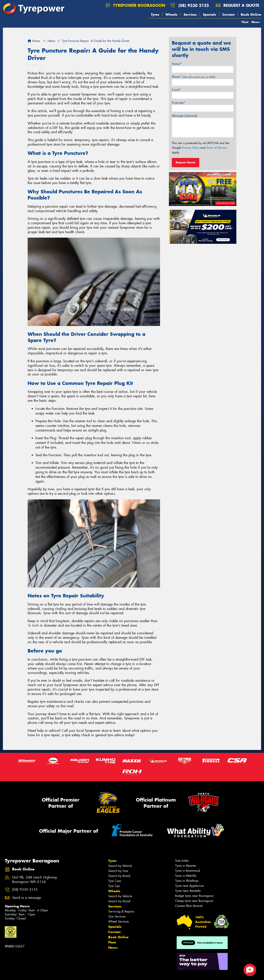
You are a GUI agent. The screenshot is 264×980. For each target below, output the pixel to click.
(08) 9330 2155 (194, 5)
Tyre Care (115, 881)
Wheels (171, 14)
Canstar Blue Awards (189, 906)
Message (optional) (184, 116)
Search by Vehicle (120, 866)
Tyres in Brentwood (188, 871)
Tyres (155, 14)
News (255, 22)
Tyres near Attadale (188, 891)
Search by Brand (119, 876)
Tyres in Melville (186, 876)
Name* (177, 64)
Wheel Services (118, 922)
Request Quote (186, 162)
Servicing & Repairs (121, 911)
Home (34, 41)
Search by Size (118, 871)
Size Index (182, 861)
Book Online (251, 14)
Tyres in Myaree (186, 866)
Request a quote (238, 5)
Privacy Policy (191, 148)
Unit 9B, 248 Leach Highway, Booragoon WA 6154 (35, 880)
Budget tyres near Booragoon (194, 896)
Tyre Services (117, 916)
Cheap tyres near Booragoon (194, 901)
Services (190, 14)
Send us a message (27, 898)
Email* (176, 90)
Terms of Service (217, 148)
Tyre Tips (114, 886)
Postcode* (179, 103)
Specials (209, 14)
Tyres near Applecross (189, 886)
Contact (228, 14)
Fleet (245, 22)
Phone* (194, 77)
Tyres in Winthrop (187, 881)
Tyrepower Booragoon (135, 5)
